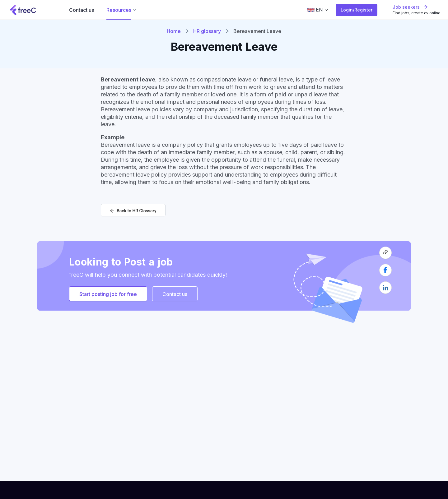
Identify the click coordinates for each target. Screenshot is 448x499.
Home (174, 31)
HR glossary (207, 31)
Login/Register (357, 10)
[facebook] (385, 273)
